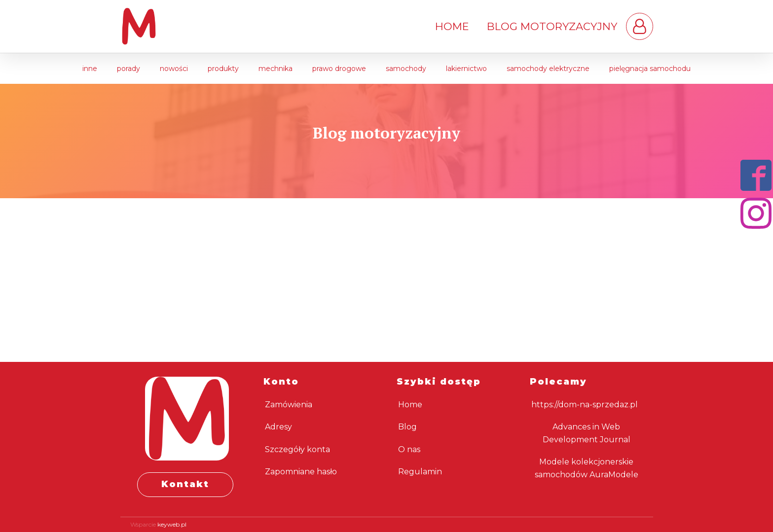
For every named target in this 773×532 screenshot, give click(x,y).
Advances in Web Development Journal (587, 433)
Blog (407, 427)
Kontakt (185, 484)
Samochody (406, 69)
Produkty (223, 69)
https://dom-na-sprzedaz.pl (585, 405)
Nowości (174, 69)
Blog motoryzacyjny (552, 26)
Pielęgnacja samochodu (650, 69)
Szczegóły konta (297, 449)
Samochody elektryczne (548, 69)
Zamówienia (289, 405)
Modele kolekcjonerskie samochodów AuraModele (587, 468)
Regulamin (420, 472)
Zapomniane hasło (301, 472)
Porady (129, 69)
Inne (90, 69)
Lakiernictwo (466, 69)
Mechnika (276, 69)
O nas (409, 449)
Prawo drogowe (339, 69)
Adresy (278, 427)
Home (452, 26)
